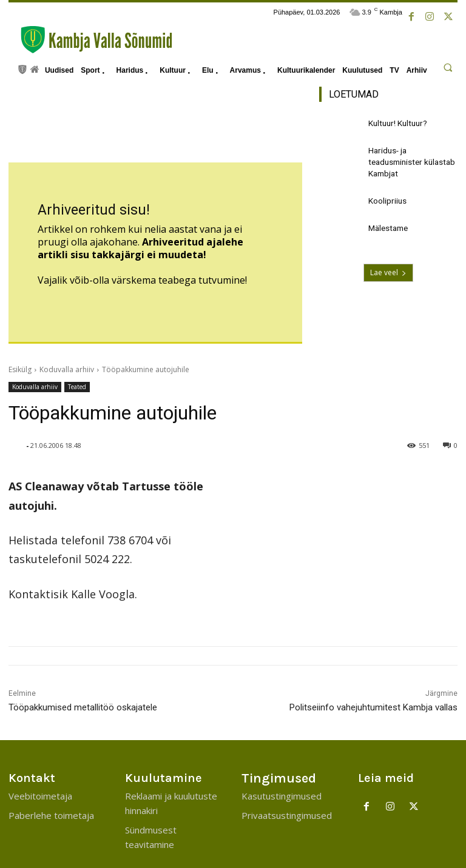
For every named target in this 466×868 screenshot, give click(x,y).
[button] (448, 67)
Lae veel (388, 266)
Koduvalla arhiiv (67, 318)
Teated (77, 336)
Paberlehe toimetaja (51, 764)
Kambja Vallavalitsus (419, 853)
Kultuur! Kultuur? (395, 122)
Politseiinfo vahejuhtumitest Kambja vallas (373, 656)
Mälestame (387, 221)
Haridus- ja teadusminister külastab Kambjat (409, 158)
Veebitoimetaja (40, 744)
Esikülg (20, 318)
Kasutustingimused (282, 744)
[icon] (22, 68)
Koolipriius (386, 195)
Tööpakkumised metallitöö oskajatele (83, 656)
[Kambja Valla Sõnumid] (90, 40)
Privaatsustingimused (287, 764)
